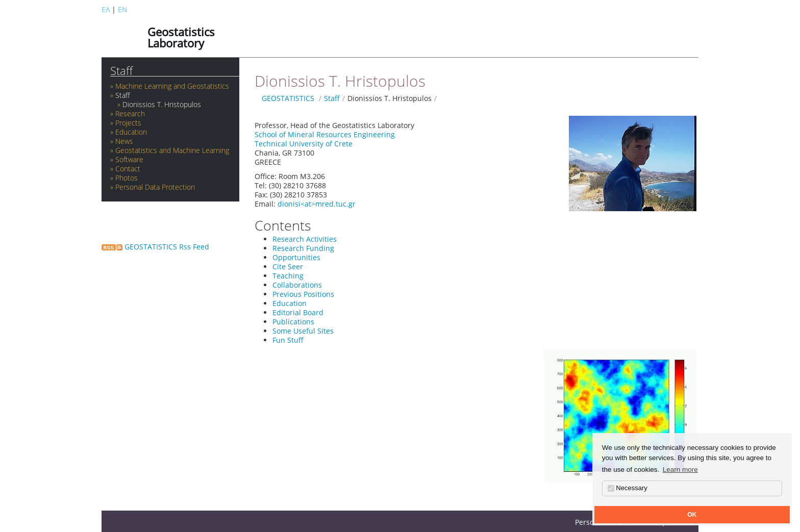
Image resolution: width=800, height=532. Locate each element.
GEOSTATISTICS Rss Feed (155, 247)
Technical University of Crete (304, 144)
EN (123, 9)
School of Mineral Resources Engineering (325, 134)
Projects (128, 123)
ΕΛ (106, 9)
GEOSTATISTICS (288, 98)
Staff (121, 71)
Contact (128, 169)
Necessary (628, 488)
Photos (127, 178)
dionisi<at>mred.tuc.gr (317, 204)
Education (131, 132)
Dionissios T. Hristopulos (162, 104)
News (124, 141)
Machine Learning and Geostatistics (172, 86)
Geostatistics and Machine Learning (172, 150)
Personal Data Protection (155, 187)
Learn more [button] (680, 470)
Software (129, 159)
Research (130, 113)
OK (692, 515)
